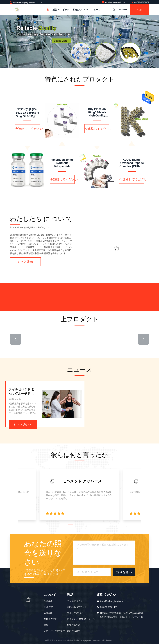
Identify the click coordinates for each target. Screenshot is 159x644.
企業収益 (48, 601)
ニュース (96, 10)
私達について (80, 10)
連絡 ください (50, 619)
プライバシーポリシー (55, 631)
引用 (139, 10)
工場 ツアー (49, 607)
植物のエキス (74, 625)
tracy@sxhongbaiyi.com (113, 2)
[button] (16, 339)
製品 (56, 10)
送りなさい (124, 572)
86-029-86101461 (140, 2)
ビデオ (66, 10)
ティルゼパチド (75, 601)
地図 (46, 625)
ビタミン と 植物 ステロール (81, 619)
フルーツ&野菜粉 (75, 613)
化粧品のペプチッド (77, 607)
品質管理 (48, 613)
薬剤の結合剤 (74, 631)
